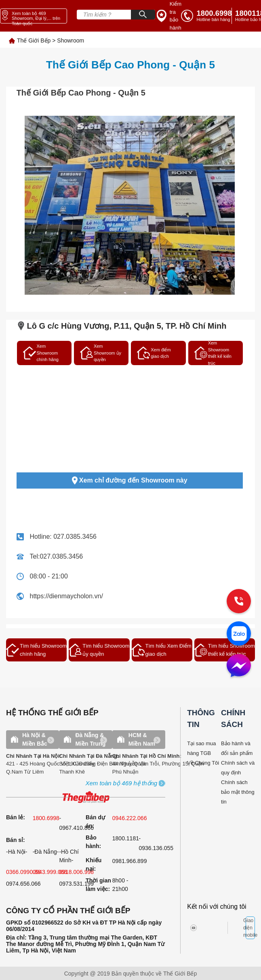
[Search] (143, 15)
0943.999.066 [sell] (50, 872)
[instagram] (200, 928)
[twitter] (213, 928)
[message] (239, 666)
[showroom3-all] (121, 783)
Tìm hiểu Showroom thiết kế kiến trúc (225, 650)
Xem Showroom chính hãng (41, 353)
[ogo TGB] (86, 798)
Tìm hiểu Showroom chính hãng (36, 650)
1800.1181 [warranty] (126, 838)
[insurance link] (169, 16)
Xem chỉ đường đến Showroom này (130, 480)
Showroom (71, 40)
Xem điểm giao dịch (154, 353)
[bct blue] (239, 928)
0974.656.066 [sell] (23, 884)
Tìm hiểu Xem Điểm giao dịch (162, 650)
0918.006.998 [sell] (76, 872)
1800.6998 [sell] (46, 818)
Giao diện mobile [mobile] (250, 928)
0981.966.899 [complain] (130, 861)
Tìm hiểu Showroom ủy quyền (99, 650)
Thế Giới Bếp (34, 40)
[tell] (206, 16)
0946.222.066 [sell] (130, 818)
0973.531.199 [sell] (76, 884)
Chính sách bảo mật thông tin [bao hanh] (238, 792)
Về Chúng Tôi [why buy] (203, 763)
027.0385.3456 (75, 537)
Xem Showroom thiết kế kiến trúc (213, 353)
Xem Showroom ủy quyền (101, 353)
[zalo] (239, 634)
